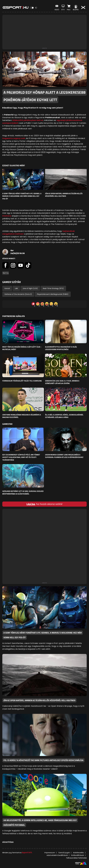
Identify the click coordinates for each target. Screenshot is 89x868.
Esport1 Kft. (27, 853)
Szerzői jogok (64, 853)
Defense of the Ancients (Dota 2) (18, 294)
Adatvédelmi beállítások (57, 855)
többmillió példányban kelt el (28, 120)
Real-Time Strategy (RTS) (53, 288)
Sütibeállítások (77, 855)
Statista (7, 216)
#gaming (6, 273)
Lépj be (31, 504)
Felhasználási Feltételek (76, 858)
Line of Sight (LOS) (30, 288)
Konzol (7, 288)
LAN (16, 288)
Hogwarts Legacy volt (14, 138)
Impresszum (50, 853)
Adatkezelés (78, 853)
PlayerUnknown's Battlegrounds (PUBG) (53, 294)
